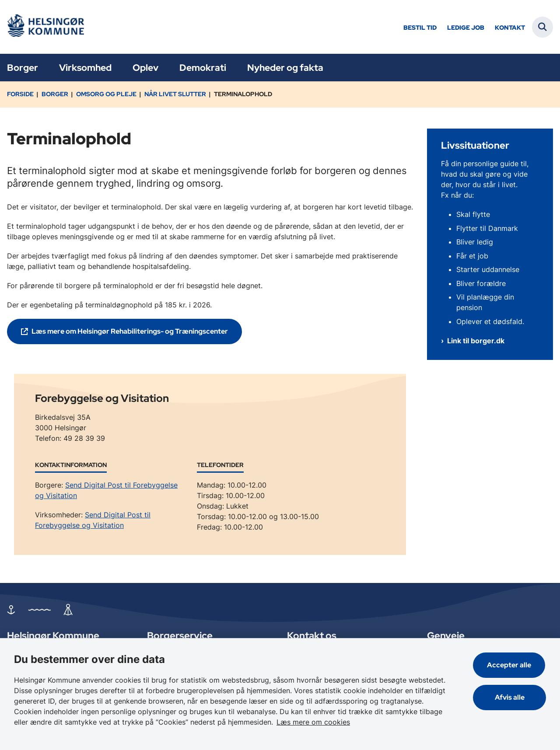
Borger (23, 68)
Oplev (145, 68)
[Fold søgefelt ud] (542, 27)
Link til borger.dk (476, 341)
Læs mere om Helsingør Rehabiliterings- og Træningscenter (130, 331)
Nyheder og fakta (285, 68)
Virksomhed (85, 68)
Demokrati (203, 68)
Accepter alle (510, 665)
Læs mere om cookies (313, 722)
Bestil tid (420, 28)
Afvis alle (510, 697)
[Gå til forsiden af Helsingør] (45, 27)
